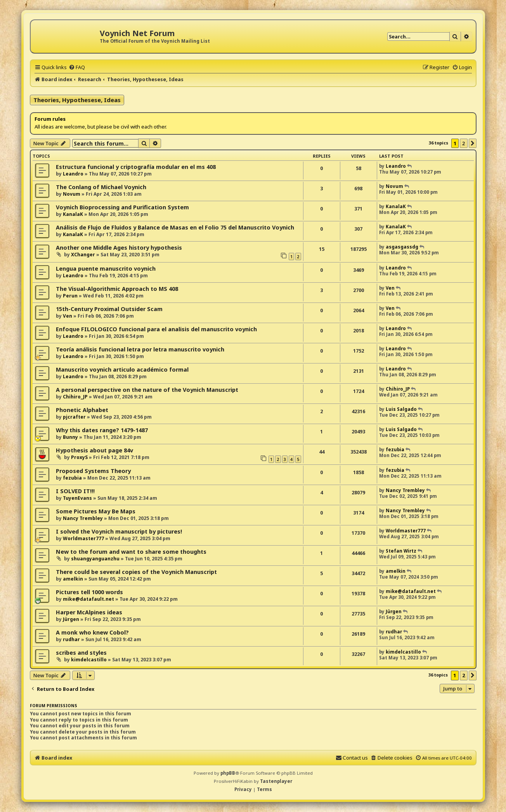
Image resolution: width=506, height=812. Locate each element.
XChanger (83, 255)
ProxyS (79, 457)
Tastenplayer (276, 781)
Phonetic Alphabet (82, 410)
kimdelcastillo (89, 660)
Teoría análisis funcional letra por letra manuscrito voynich (140, 349)
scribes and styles (81, 653)
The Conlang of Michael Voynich (101, 187)
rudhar (71, 639)
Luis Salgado (401, 409)
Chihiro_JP (75, 397)
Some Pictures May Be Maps (96, 511)
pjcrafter (74, 417)
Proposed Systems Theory (93, 471)
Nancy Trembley (405, 490)
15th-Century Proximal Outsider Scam (109, 309)
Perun (70, 296)
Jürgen (71, 619)
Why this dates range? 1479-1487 (102, 430)
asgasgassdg (402, 247)
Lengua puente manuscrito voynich (106, 269)
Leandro (73, 174)
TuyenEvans (77, 498)
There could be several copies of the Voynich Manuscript (136, 572)
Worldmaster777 (83, 538)
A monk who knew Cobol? (92, 632)
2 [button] (464, 143)
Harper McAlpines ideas (89, 612)
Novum (72, 194)
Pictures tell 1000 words (89, 592)
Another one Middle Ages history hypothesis (119, 248)
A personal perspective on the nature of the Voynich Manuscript (147, 390)
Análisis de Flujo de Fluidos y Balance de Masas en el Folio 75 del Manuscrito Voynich (175, 227)
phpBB (228, 773)
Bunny (70, 437)
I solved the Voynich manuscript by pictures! (119, 531)
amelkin (73, 579)
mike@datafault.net (88, 599)
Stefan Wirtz (401, 551)
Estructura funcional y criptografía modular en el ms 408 (136, 167)
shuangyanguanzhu (95, 559)
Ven (390, 288)
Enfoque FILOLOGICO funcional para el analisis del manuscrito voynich (156, 329)
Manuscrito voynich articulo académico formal (122, 369)
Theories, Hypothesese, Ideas (77, 100)
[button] (473, 143)
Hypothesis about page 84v (94, 450)
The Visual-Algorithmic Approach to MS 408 (117, 289)
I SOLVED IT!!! (75, 491)
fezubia (395, 449)
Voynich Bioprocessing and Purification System (122, 207)
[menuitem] (77, 67)
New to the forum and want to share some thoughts (131, 552)
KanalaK (73, 214)
